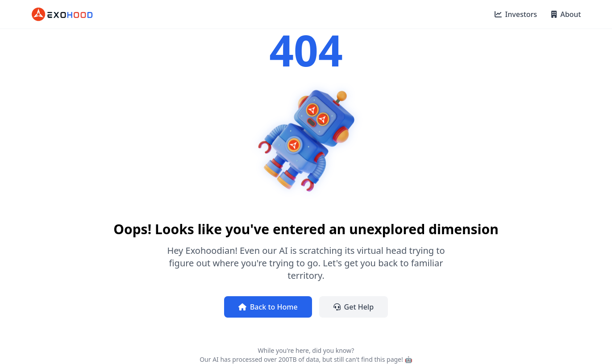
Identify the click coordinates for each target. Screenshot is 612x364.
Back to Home (268, 307)
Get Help (354, 307)
